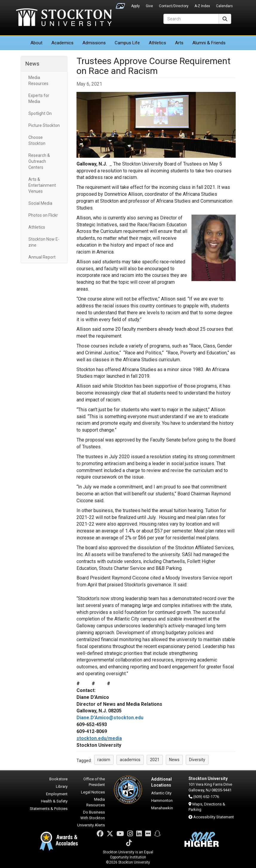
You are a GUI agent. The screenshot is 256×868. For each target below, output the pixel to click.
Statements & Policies (49, 809)
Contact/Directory (174, 6)
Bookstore (58, 779)
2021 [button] (155, 760)
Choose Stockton (37, 140)
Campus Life (127, 43)
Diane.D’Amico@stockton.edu (110, 718)
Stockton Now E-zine (44, 242)
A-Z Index (202, 6)
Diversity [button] (197, 760)
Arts (179, 43)
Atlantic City (161, 793)
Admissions (94, 43)
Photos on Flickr (43, 215)
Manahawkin (162, 808)
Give (149, 6)
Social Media (40, 203)
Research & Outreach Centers (39, 161)
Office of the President (94, 782)
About (36, 43)
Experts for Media (39, 98)
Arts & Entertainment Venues (42, 185)
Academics (62, 43)
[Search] (191, 19)
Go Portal (120, 4)
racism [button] (104, 760)
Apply (135, 6)
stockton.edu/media (99, 738)
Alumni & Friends (209, 43)
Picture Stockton (44, 125)
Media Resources (38, 81)
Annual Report (42, 257)
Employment (57, 794)
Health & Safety (54, 801)
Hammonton (162, 801)
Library (62, 786)
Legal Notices (93, 792)
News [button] (174, 760)
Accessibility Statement (214, 817)
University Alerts (91, 825)
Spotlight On (40, 113)
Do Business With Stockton (93, 815)
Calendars (224, 6)
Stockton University (64, 18)
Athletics (157, 43)
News (32, 64)
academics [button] (130, 760)
